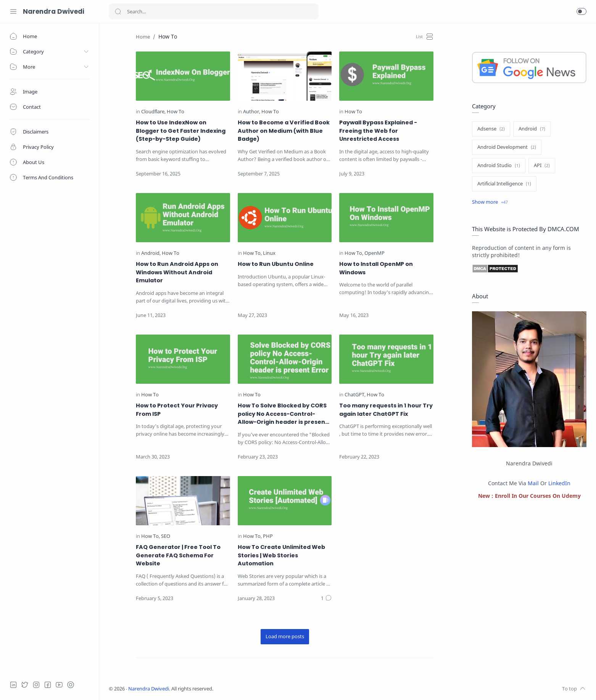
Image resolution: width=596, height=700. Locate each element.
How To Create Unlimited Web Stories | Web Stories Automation (281, 555)
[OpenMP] (375, 253)
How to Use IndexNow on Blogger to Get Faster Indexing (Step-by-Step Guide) (181, 131)
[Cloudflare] (153, 112)
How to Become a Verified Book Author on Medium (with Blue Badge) (284, 131)
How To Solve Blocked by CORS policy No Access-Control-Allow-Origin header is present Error (283, 414)
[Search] (214, 11)
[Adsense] (491, 129)
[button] (582, 11)
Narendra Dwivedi (54, 11)
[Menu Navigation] (13, 11)
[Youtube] (59, 685)
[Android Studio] (499, 166)
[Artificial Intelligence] (504, 184)
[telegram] (71, 685)
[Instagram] (36, 685)
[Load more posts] (285, 637)
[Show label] (490, 202)
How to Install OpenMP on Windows (376, 268)
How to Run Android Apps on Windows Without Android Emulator (177, 272)
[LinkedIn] (13, 685)
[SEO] (166, 537)
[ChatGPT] (355, 395)
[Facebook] (48, 685)
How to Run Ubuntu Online (276, 264)
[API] (542, 166)
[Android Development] (507, 147)
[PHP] (268, 537)
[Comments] (326, 599)
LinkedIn (559, 483)
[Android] (151, 253)
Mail (533, 483)
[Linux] (269, 253)
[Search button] (118, 11)
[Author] (252, 112)
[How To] (176, 112)
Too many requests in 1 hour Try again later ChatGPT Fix (386, 410)
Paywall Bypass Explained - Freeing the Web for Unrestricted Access (378, 131)
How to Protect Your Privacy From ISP (177, 410)
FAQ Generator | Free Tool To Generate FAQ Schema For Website (178, 555)
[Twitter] (25, 685)
